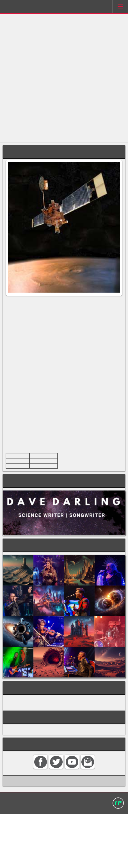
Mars (35, 320)
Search (66, 853)
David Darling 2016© (64, 859)
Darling (20, 8)
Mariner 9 (47, 421)
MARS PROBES (21, 747)
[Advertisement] (64, 78)
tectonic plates (43, 437)
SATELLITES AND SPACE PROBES (39, 753)
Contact (48, 853)
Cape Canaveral (45, 508)
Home (30, 853)
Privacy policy (90, 853)
